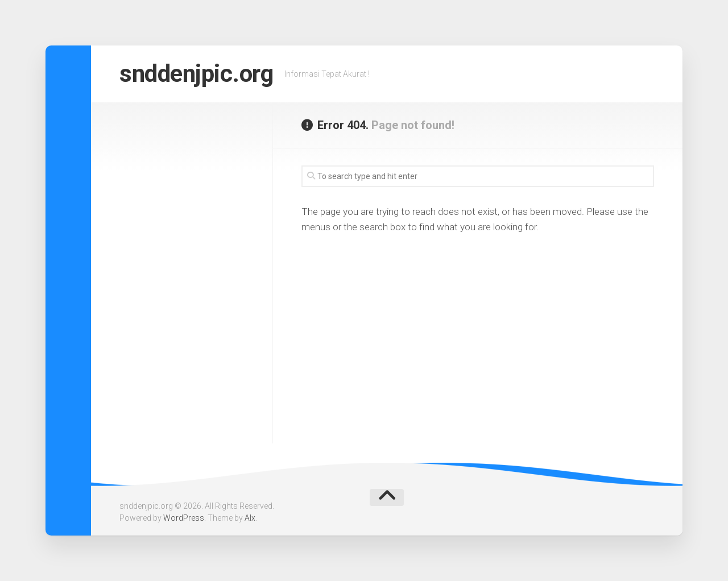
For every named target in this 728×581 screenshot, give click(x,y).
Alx (250, 518)
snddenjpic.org (196, 74)
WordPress (184, 518)
